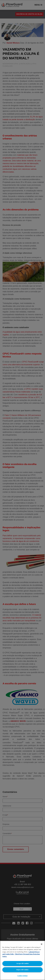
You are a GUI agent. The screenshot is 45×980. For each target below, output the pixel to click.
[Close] (42, 944)
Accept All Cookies (23, 963)
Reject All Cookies (22, 970)
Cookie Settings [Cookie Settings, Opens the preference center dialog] (22, 976)
